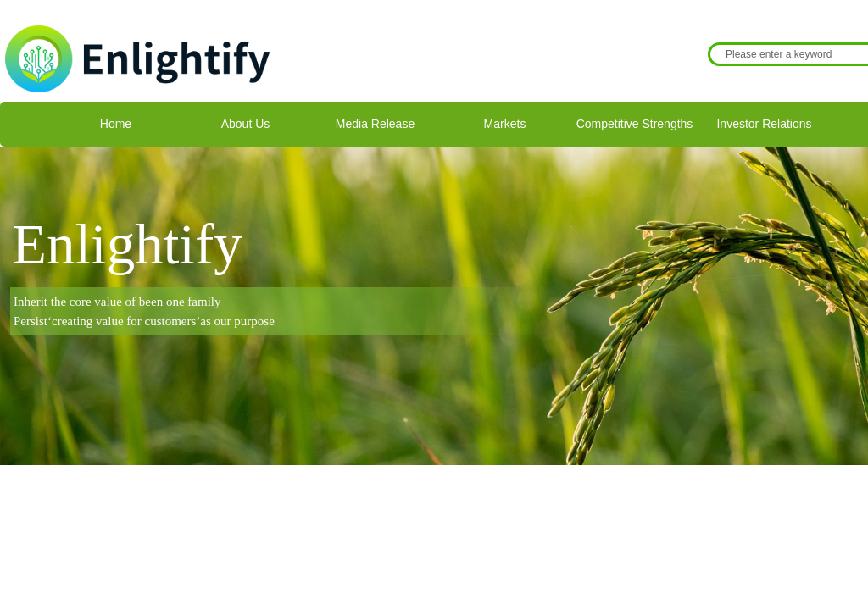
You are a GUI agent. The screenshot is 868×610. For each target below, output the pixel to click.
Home (116, 124)
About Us (246, 124)
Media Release (375, 124)
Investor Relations (764, 124)
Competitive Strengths (635, 124)
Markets (505, 124)
